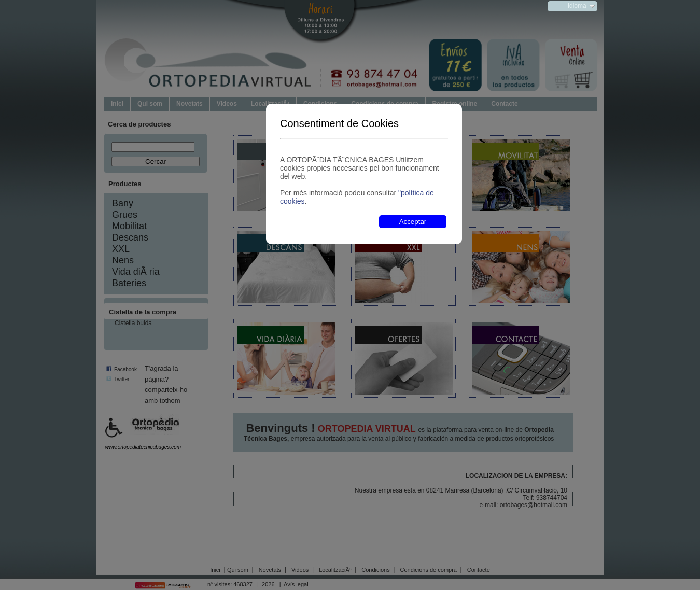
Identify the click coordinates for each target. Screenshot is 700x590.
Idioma (577, 6)
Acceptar (413, 222)
